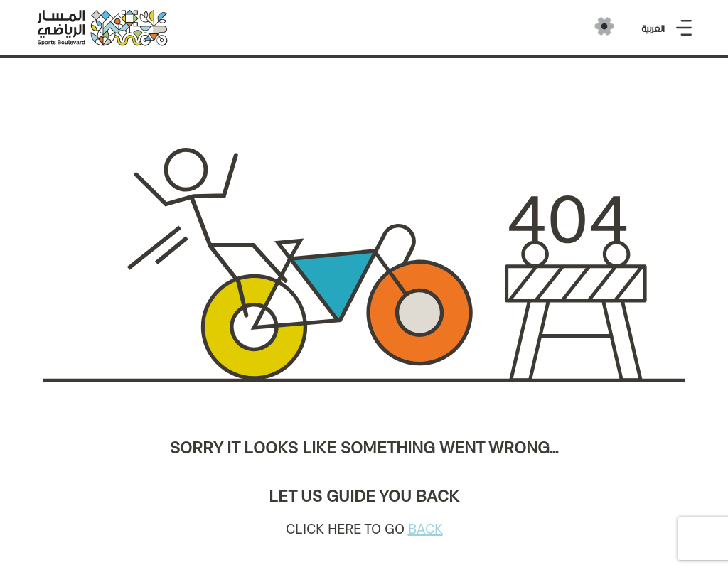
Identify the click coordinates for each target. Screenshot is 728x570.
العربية (653, 29)
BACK (425, 529)
